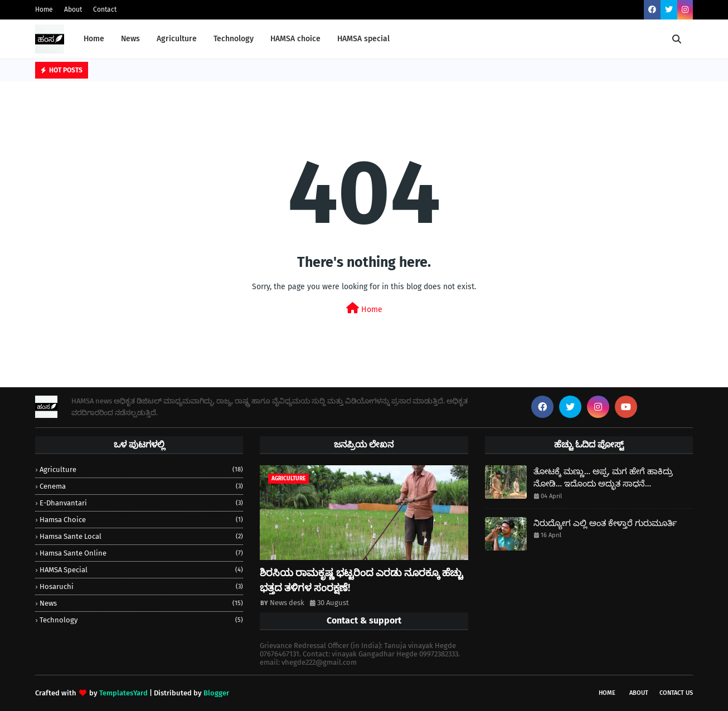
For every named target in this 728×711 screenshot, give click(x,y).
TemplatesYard (123, 693)
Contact (105, 9)
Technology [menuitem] (234, 39)
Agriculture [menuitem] (177, 39)
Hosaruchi (141, 586)
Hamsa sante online (141, 553)
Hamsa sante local (141, 536)
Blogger (216, 693)
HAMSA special (141, 570)
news (141, 603)
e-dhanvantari (141, 503)
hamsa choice (141, 520)
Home (44, 9)
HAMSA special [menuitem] (363, 39)
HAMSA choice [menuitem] (295, 39)
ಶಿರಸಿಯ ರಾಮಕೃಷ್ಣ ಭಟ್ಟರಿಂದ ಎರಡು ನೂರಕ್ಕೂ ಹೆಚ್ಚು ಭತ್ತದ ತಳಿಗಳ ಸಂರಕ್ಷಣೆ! (361, 580)
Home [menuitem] (94, 39)
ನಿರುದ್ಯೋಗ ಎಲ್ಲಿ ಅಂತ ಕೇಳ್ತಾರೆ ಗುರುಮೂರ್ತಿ (605, 523)
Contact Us (676, 693)
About (73, 9)
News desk (287, 603)
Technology (141, 620)
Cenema (141, 486)
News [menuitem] (130, 39)
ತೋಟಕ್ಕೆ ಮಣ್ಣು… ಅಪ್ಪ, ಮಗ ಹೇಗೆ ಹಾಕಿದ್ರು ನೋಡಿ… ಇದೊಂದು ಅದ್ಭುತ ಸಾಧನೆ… (603, 478)
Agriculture (141, 469)
